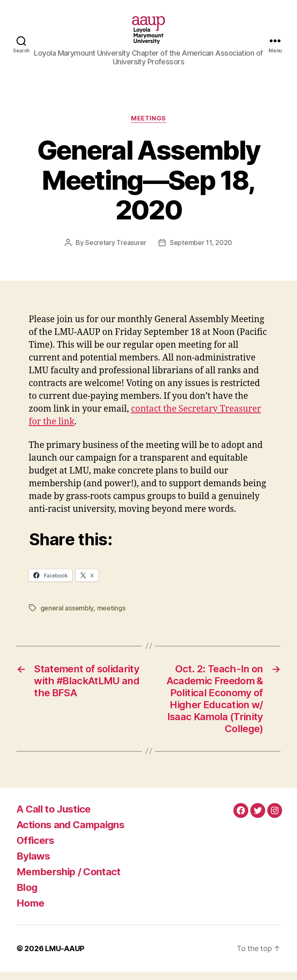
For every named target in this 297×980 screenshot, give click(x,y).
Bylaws (33, 864)
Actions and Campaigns (70, 833)
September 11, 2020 (201, 251)
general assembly (67, 616)
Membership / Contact (69, 880)
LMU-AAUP (65, 957)
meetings (111, 616)
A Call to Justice (54, 817)
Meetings (148, 127)
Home (30, 911)
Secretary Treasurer (116, 251)
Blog (27, 896)
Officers (36, 849)
